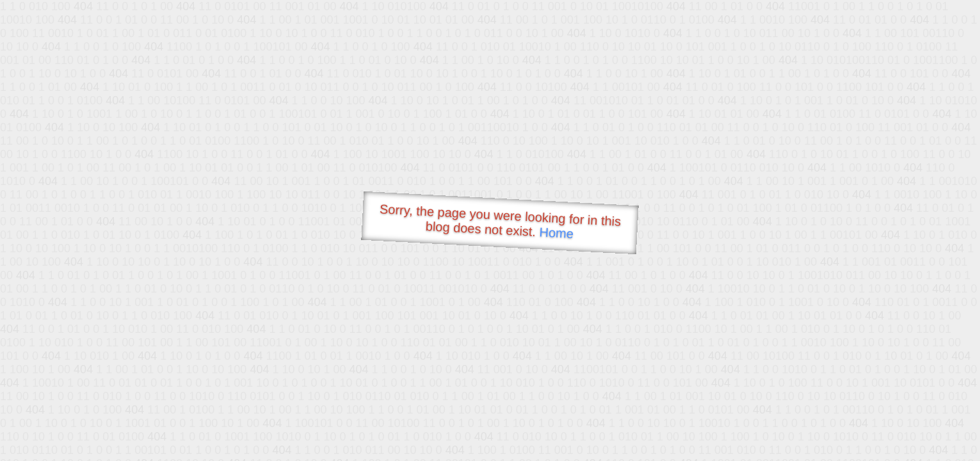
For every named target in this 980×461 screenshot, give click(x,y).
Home (556, 233)
